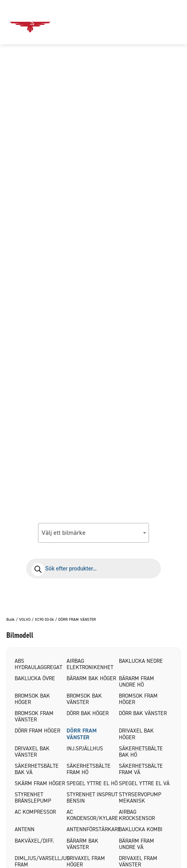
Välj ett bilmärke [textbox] (64, 533)
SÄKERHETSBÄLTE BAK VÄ (37, 769)
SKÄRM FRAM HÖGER (40, 783)
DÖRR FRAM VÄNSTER (82, 734)
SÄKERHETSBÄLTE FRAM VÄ (141, 769)
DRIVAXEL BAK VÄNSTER (32, 752)
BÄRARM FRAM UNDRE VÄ (136, 844)
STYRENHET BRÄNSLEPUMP (33, 798)
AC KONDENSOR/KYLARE (92, 815)
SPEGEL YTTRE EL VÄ (144, 783)
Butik (10, 620)
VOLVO (25, 620)
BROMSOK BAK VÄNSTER (84, 699)
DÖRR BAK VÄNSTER (143, 713)
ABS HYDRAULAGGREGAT (38, 664)
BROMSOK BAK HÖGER (32, 699)
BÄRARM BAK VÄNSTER (82, 844)
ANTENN (25, 829)
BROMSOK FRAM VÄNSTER (34, 716)
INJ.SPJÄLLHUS (85, 749)
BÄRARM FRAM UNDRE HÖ (136, 682)
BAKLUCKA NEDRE (141, 661)
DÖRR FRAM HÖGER (37, 731)
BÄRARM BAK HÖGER (91, 678)
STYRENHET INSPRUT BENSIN (92, 798)
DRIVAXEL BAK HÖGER (136, 734)
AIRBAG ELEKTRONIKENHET (90, 664)
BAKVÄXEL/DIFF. (34, 841)
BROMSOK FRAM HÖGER (138, 699)
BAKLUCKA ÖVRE (35, 678)
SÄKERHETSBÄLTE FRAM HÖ (89, 769)
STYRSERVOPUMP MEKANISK (140, 798)
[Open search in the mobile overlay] (93, 568)
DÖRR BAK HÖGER (88, 713)
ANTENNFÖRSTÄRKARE (93, 829)
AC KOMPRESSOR (35, 812)
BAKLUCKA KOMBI (141, 829)
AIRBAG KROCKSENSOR (137, 815)
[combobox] (93, 533)
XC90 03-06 (44, 620)
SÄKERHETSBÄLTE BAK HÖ (141, 752)
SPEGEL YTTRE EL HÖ (92, 783)
